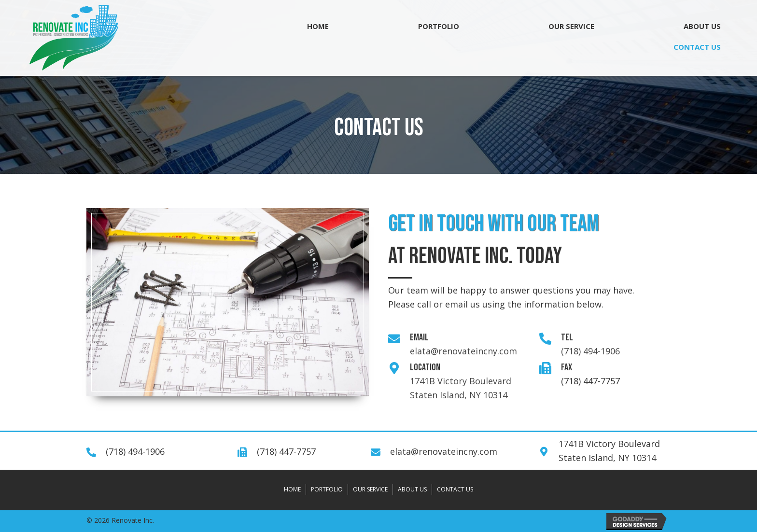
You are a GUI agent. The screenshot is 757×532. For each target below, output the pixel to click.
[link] (318, 26)
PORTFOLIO (327, 489)
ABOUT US (412, 489)
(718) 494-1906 (590, 351)
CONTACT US (455, 489)
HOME (292, 489)
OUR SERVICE (370, 489)
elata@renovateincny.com (463, 351)
